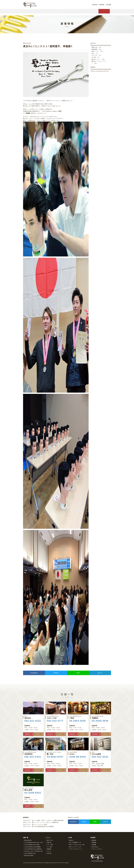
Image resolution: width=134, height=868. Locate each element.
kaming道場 (101, 753)
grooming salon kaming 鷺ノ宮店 (34, 851)
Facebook (34, 673)
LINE (78, 673)
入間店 (78, 717)
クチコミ (38, 734)
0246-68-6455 (78, 757)
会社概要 (108, 5)
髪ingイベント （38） (99, 59)
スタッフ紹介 (50, 845)
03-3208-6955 (33, 793)
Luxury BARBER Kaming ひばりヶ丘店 (34, 842)
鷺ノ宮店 (56, 753)
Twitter (56, 673)
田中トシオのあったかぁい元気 (77, 845)
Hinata (78, 753)
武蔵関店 (101, 717)
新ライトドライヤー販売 (35, 824)
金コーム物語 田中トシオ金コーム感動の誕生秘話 (43, 820)
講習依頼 (94, 5)
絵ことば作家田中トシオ (75, 842)
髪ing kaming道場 (29, 855)
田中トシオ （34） (98, 51)
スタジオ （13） (97, 55)
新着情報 (49, 849)
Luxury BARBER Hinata (30, 853)
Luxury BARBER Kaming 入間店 (32, 845)
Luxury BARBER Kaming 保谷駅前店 (33, 849)
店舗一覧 (49, 842)
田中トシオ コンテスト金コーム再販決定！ (41, 822)
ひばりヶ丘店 (56, 717)
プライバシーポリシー (97, 849)
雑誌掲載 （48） (97, 49)
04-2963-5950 (78, 721)
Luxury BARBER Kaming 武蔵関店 (32, 847)
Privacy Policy (52, 863)
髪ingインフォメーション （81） (99, 62)
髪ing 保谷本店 (28, 840)
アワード (49, 851)
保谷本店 (33, 717)
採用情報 (101, 5)
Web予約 (28, 734)
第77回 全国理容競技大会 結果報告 (39, 826)
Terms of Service (61, 863)
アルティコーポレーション (76, 849)
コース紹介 (50, 847)
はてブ (100, 673)
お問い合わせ (95, 847)
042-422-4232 (33, 721)
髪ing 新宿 (33, 789)
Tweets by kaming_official (99, 71)
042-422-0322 (33, 757)
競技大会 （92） (97, 47)
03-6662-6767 (55, 757)
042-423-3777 (55, 721)
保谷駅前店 (33, 753)
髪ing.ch (71, 840)
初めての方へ (50, 840)
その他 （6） (96, 57)
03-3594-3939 (100, 721)
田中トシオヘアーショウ (75, 847)
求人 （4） (95, 53)
